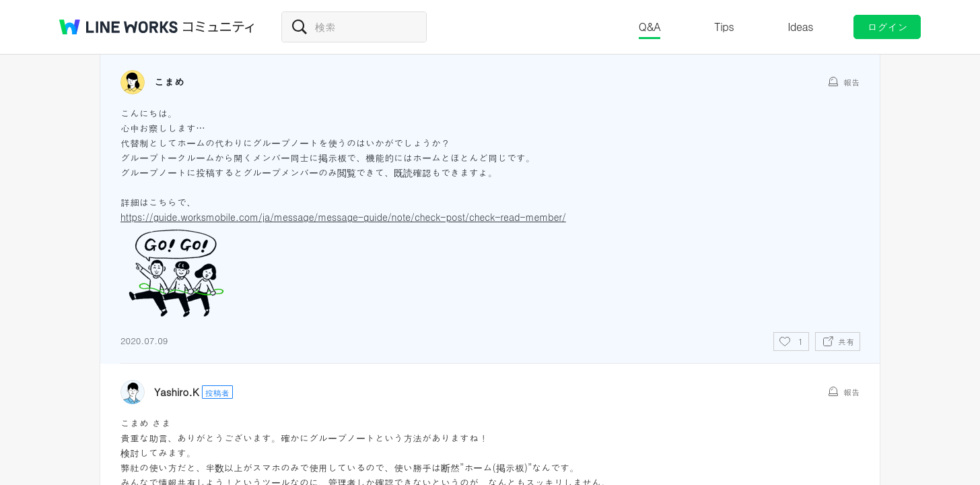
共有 (846, 341)
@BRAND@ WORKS (118, 27)
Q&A (650, 27)
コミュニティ (219, 27)
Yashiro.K (177, 392)
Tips (724, 27)
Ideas (800, 27)
